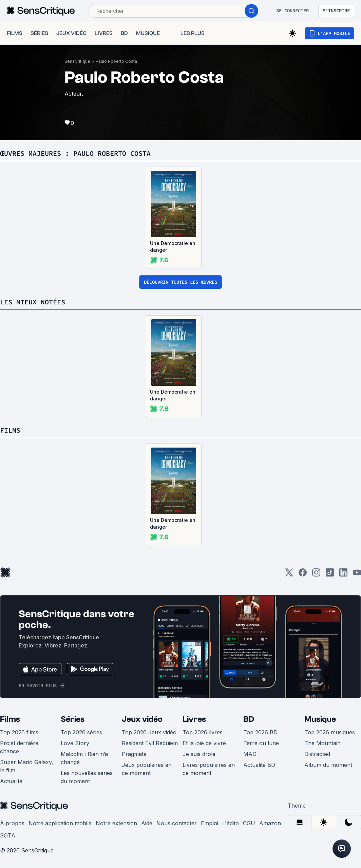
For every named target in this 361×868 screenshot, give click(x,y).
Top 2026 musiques (330, 732)
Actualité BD (259, 765)
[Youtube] (357, 575)
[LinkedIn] (343, 575)
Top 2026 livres (203, 732)
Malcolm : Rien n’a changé (84, 758)
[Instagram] (316, 575)
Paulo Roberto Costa (116, 61)
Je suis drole (199, 754)
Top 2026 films (19, 732)
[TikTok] (330, 575)
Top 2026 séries (81, 732)
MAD (250, 754)
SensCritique (77, 61)
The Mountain (322, 743)
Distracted (317, 754)
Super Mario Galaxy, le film (27, 766)
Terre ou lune (261, 743)
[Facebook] (303, 575)
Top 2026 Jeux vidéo (149, 732)
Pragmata (134, 754)
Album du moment (328, 765)
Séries (73, 719)
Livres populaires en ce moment (209, 769)
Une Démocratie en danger (173, 247)
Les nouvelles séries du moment (87, 777)
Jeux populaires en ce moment (147, 769)
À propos (12, 823)
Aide (147, 823)
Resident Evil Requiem (150, 743)
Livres (194, 719)
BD (249, 719)
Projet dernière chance (19, 747)
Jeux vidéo (142, 719)
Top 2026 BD (260, 732)
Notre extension (116, 823)
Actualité (11, 781)
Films (10, 719)
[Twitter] (289, 575)
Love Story (75, 743)
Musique (320, 719)
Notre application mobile (60, 823)
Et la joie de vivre (204, 743)
